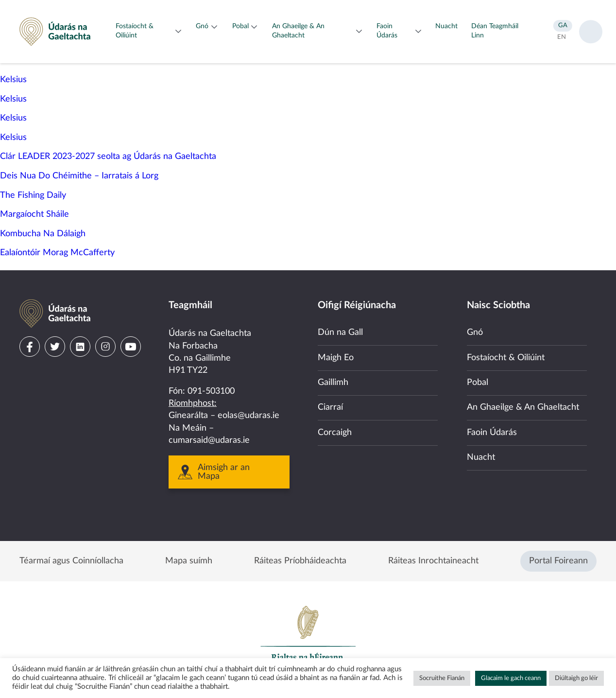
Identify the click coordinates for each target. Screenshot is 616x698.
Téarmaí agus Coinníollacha (71, 561)
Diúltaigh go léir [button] (576, 678)
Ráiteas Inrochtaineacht (433, 561)
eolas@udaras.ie (248, 416)
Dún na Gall (340, 332)
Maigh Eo (336, 358)
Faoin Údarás (492, 433)
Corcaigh (335, 433)
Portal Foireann (558, 561)
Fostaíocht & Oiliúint (506, 358)
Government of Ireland (308, 638)
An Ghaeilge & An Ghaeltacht (523, 407)
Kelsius (13, 80)
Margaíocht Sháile (34, 214)
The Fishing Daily (33, 195)
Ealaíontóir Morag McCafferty (57, 253)
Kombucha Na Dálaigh (43, 234)
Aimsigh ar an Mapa (224, 472)
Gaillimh (333, 383)
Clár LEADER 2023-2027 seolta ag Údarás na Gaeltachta (108, 157)
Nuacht (481, 457)
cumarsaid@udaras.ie (209, 440)
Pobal (478, 383)
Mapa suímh (189, 561)
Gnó (475, 332)
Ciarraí (330, 407)
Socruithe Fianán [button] (442, 678)
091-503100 (211, 391)
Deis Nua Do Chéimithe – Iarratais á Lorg (79, 176)
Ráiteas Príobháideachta (300, 561)
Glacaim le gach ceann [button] (511, 678)
